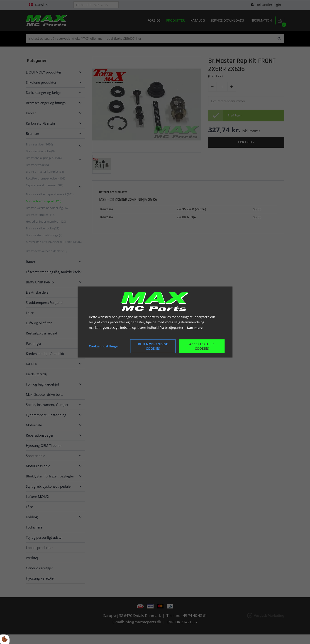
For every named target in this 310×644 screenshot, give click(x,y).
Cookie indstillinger (104, 346)
